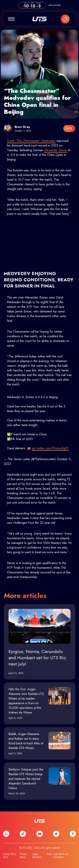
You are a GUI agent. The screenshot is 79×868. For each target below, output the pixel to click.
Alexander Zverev (56, 150)
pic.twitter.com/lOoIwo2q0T (50, 448)
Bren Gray (22, 127)
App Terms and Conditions (61, 856)
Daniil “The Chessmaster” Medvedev (31, 141)
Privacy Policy (23, 856)
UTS (40, 19)
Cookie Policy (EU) (10, 856)
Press (49, 854)
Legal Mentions (37, 856)
